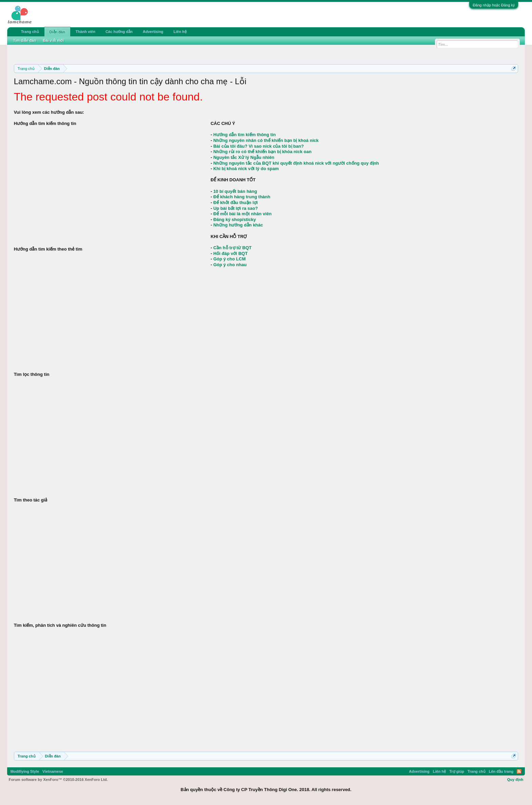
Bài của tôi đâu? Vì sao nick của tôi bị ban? (259, 146)
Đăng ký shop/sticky (235, 219)
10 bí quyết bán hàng (235, 191)
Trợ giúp (457, 771)
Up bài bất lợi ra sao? (236, 208)
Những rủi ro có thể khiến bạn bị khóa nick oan (262, 152)
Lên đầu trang (501, 771)
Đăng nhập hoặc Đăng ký (494, 5)
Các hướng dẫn (119, 32)
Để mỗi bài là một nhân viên (243, 214)
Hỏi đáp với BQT (231, 253)
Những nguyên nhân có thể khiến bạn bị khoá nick (266, 140)
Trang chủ (30, 32)
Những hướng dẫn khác (238, 225)
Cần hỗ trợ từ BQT (233, 248)
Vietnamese (53, 771)
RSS (519, 771)
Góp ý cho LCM (230, 259)
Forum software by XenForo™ (58, 780)
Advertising (153, 32)
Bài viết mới (53, 40)
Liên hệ (180, 32)
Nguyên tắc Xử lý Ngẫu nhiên (244, 157)
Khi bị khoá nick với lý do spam (246, 169)
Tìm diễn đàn (25, 40)
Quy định (515, 780)
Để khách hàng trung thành (242, 197)
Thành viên (85, 32)
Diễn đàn (57, 32)
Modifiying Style (25, 771)
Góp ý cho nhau (230, 265)
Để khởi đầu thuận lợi (236, 203)
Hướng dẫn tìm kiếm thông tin (245, 135)
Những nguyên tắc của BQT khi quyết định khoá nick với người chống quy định (296, 163)
